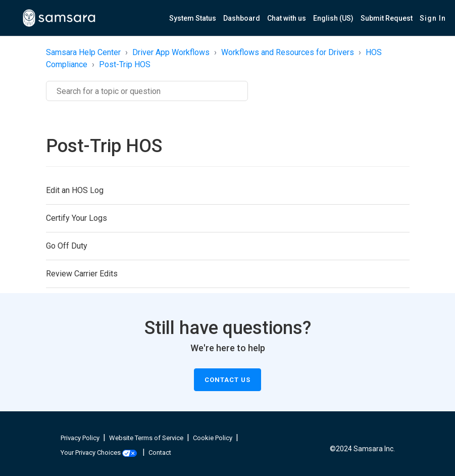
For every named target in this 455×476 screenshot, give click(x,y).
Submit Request (387, 18)
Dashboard (242, 18)
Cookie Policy (213, 438)
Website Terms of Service (146, 438)
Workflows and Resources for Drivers (288, 52)
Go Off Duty (67, 246)
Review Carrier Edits (82, 274)
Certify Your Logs (77, 218)
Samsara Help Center (83, 52)
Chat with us (287, 18)
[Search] (147, 91)
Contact (160, 453)
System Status (193, 18)
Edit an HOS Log (75, 190)
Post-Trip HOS (125, 64)
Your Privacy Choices (99, 453)
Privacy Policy (80, 438)
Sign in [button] (433, 18)
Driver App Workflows (171, 52)
